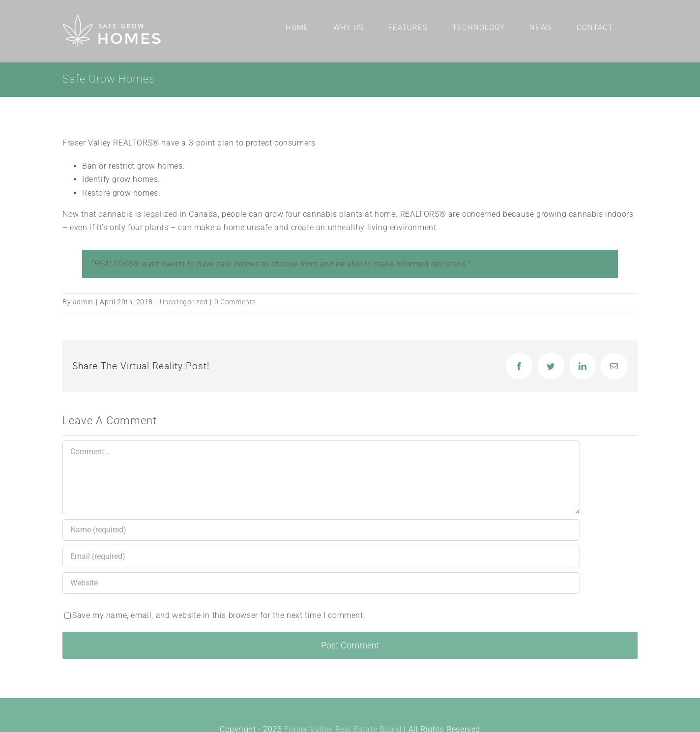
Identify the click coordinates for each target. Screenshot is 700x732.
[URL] (321, 583)
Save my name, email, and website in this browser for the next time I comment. (219, 615)
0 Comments (235, 302)
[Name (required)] (321, 530)
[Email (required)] (321, 556)
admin (83, 302)
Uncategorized (184, 302)
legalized (161, 214)
